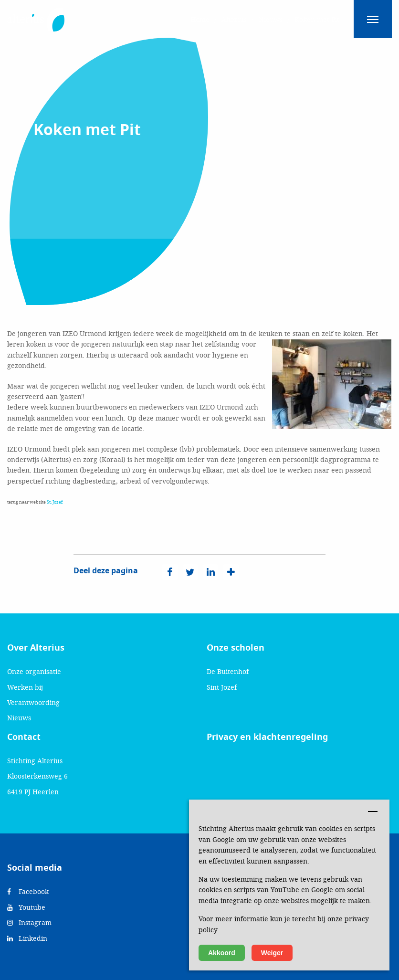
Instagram (29, 922)
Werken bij (25, 687)
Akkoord (222, 953)
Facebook (28, 891)
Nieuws (19, 718)
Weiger (272, 953)
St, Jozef (55, 502)
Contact (24, 737)
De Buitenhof (228, 671)
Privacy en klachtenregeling (267, 737)
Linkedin (27, 938)
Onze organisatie (34, 671)
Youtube (26, 907)
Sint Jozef (222, 687)
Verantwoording (33, 702)
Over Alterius (36, 648)
